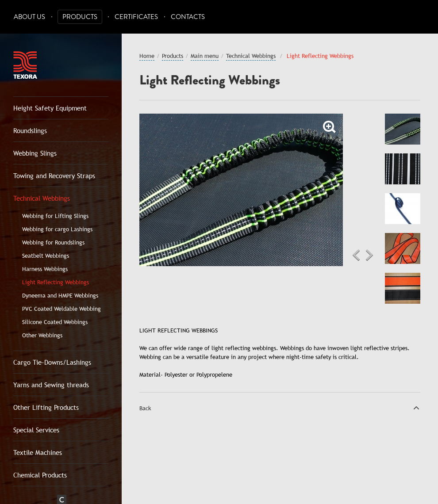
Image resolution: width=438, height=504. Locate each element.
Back (145, 408)
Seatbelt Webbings (46, 256)
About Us (29, 17)
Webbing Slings (35, 153)
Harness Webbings (45, 269)
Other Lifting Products (46, 407)
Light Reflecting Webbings (56, 282)
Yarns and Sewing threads (51, 385)
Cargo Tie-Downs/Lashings (52, 362)
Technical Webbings (42, 198)
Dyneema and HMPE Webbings (60, 295)
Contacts (188, 17)
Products (80, 17)
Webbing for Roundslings (53, 242)
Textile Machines (38, 452)
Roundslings (30, 130)
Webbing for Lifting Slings (55, 216)
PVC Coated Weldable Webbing (61, 309)
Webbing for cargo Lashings (57, 229)
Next (369, 255)
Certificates (136, 17)
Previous (356, 255)
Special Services (36, 430)
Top (416, 408)
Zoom (330, 127)
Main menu (205, 56)
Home (147, 56)
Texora (25, 65)
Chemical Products (40, 475)
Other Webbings (42, 335)
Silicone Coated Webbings (55, 322)
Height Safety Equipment (50, 108)
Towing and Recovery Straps (54, 176)
